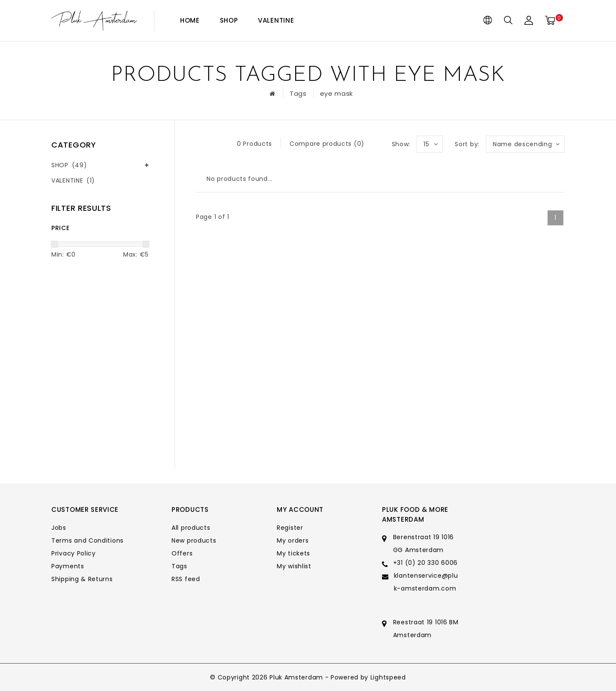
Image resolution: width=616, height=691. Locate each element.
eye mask (337, 93)
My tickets (293, 553)
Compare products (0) (327, 144)
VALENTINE (276, 20)
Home (190, 20)
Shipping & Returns (82, 579)
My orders (293, 540)
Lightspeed (388, 677)
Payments (68, 566)
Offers (182, 553)
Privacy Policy (74, 553)
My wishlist (294, 566)
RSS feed (186, 579)
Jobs (59, 528)
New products (194, 540)
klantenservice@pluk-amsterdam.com (426, 582)
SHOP (229, 20)
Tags (298, 93)
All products (191, 528)
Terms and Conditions (87, 540)
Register (290, 528)
